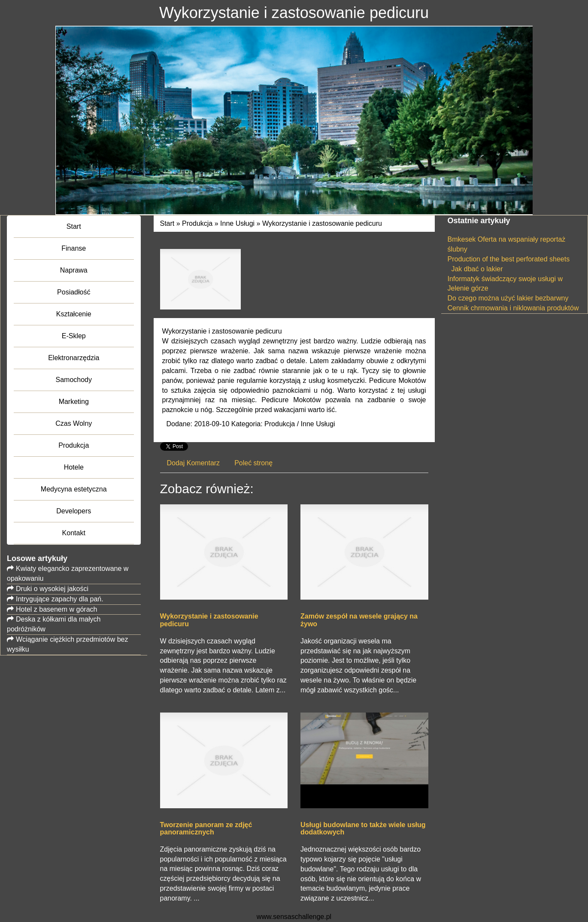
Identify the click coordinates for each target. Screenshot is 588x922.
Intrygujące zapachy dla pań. (60, 599)
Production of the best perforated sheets (509, 259)
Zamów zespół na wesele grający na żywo (359, 620)
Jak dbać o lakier (475, 269)
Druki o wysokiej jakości (52, 589)
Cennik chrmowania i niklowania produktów (513, 308)
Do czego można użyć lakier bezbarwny (508, 298)
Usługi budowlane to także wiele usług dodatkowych (363, 829)
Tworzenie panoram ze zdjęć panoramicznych (206, 829)
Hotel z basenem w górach (56, 609)
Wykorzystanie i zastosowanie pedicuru (322, 223)
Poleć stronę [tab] (253, 463)
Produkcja (197, 223)
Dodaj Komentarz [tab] (194, 463)
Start (167, 223)
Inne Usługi (237, 223)
